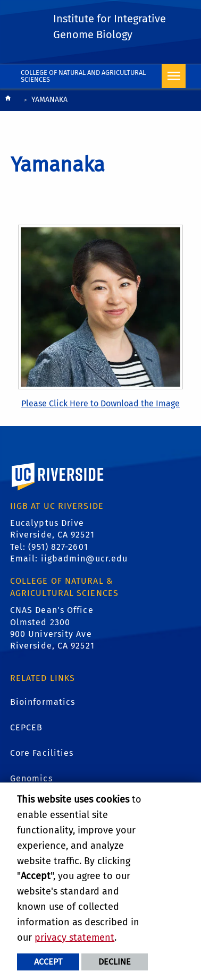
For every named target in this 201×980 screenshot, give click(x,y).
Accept (48, 962)
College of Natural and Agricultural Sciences (83, 76)
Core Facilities (42, 753)
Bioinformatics (43, 702)
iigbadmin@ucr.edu (85, 559)
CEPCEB (27, 727)
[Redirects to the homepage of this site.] (8, 101)
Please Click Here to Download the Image (100, 403)
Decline (115, 962)
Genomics (31, 778)
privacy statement (74, 938)
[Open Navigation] (174, 76)
